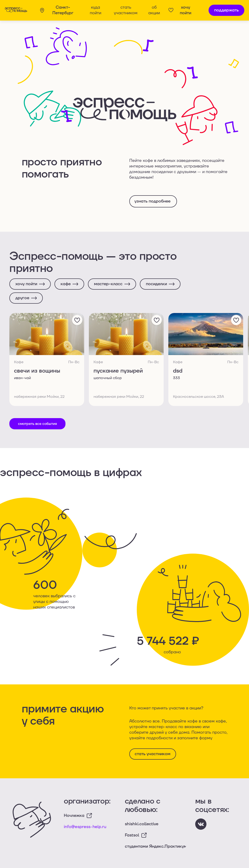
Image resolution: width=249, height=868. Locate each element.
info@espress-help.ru (85, 827)
